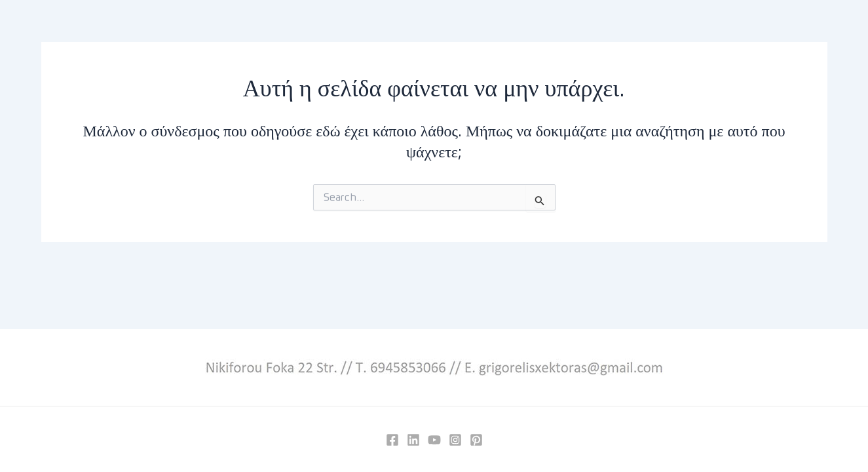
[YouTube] (434, 440)
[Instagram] (455, 440)
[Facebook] (392, 440)
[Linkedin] (413, 440)
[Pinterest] (476, 440)
